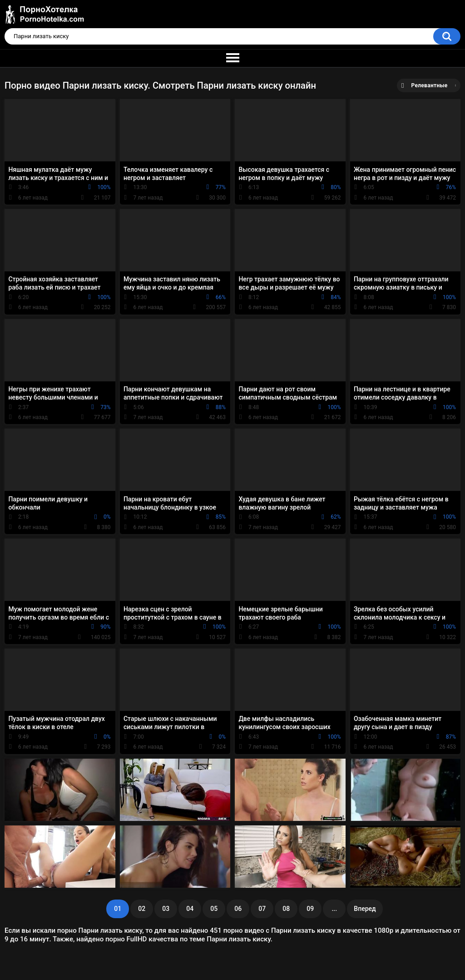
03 (166, 909)
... (334, 909)
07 (262, 909)
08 (286, 909)
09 (310, 909)
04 (190, 909)
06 (238, 909)
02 (142, 909)
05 (214, 909)
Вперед (365, 909)
